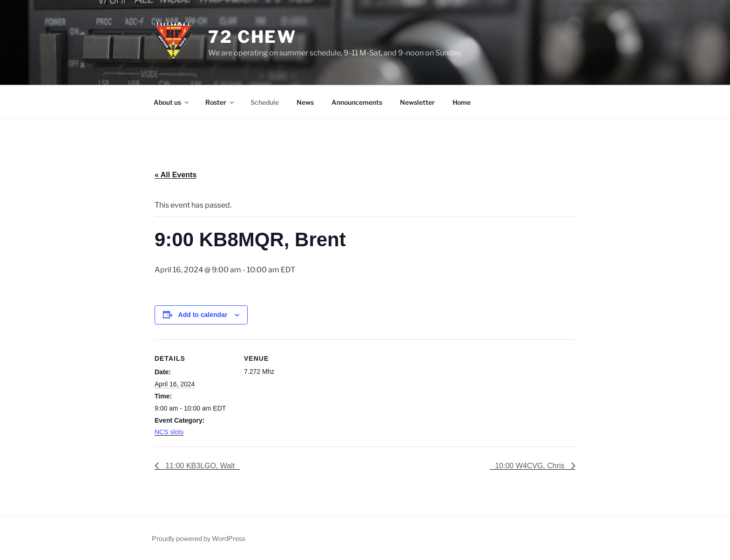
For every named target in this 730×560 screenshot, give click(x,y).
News (305, 102)
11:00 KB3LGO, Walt (199, 466)
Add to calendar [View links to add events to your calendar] (203, 315)
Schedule (265, 102)
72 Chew (252, 37)
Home (462, 102)
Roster (220, 102)
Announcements (357, 102)
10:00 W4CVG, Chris (531, 466)
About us (172, 102)
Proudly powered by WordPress (199, 538)
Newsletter (417, 102)
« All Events (176, 175)
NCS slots (169, 432)
